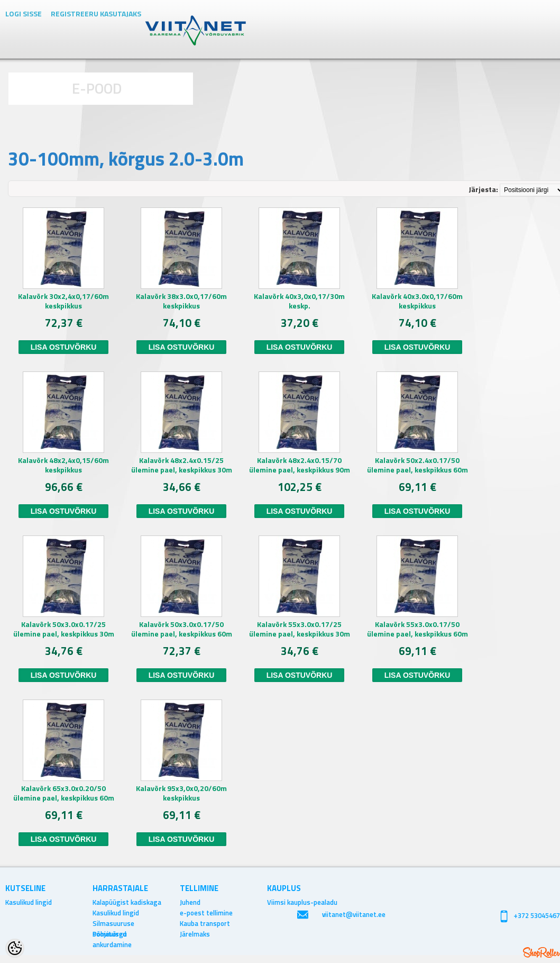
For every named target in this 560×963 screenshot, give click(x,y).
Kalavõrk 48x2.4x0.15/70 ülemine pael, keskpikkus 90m (300, 465)
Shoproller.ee (541, 952)
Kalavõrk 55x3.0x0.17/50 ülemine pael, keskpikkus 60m (417, 629)
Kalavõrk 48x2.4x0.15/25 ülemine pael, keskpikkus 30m (182, 465)
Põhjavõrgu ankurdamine (112, 934)
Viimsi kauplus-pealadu (302, 902)
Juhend (190, 902)
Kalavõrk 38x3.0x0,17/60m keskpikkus (181, 301)
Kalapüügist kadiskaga (127, 902)
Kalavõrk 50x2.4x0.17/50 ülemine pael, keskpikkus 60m (417, 465)
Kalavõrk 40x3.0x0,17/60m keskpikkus (417, 301)
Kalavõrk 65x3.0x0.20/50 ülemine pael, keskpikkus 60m (64, 793)
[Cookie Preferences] (15, 948)
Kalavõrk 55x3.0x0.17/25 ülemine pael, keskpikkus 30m (300, 629)
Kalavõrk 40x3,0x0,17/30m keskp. (299, 301)
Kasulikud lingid (29, 902)
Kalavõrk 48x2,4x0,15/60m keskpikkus (63, 465)
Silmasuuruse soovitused (113, 923)
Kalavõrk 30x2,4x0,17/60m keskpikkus (63, 301)
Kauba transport (205, 923)
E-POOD (97, 88)
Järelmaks (195, 934)
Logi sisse (24, 13)
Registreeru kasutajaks (96, 13)
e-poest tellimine (206, 913)
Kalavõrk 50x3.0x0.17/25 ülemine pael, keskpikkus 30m (64, 629)
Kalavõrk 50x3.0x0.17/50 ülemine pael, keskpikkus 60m (182, 629)
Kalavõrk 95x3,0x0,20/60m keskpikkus (181, 793)
